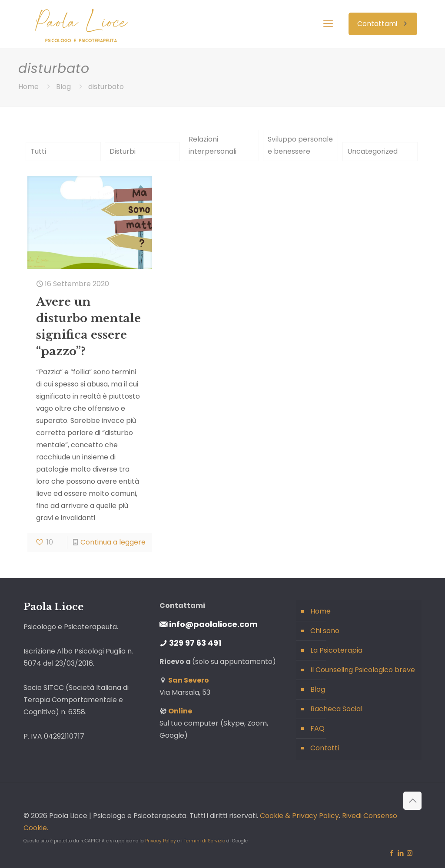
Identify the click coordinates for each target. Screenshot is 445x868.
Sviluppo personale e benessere (300, 145)
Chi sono (325, 631)
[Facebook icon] (391, 853)
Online (180, 711)
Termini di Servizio (204, 841)
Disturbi (123, 151)
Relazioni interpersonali (213, 145)
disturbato (106, 87)
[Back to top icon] (412, 801)
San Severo (189, 680)
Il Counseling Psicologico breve (363, 670)
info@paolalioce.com (213, 624)
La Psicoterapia (336, 650)
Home (28, 87)
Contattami (383, 24)
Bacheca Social (336, 709)
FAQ (317, 728)
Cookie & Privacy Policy (299, 816)
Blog (63, 87)
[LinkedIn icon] (400, 853)
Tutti (38, 151)
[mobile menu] (328, 24)
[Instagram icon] (410, 853)
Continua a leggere (113, 542)
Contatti (325, 748)
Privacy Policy (161, 841)
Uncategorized (372, 151)
